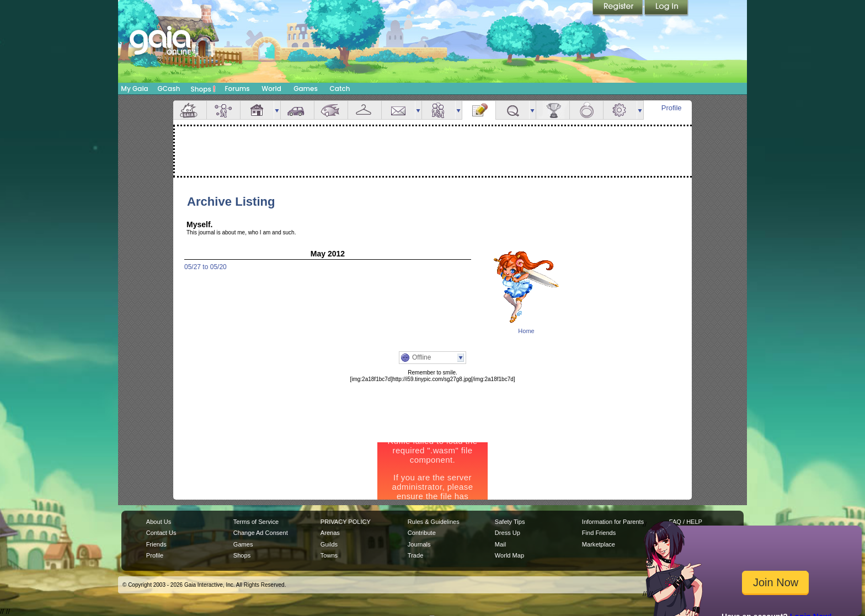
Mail (398, 110)
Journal (479, 110)
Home (526, 331)
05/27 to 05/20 (205, 267)
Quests (512, 110)
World (271, 89)
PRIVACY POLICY (346, 522)
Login (666, 8)
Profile (672, 108)
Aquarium (331, 110)
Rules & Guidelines (434, 522)
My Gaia (134, 89)
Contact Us (161, 533)
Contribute (422, 533)
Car (297, 110)
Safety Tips (510, 522)
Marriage (586, 110)
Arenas (330, 533)
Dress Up (508, 533)
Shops (203, 89)
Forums (237, 89)
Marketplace (599, 544)
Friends (439, 110)
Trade (415, 555)
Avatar (223, 110)
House (257, 110)
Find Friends (599, 533)
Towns (329, 555)
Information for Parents (613, 522)
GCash (169, 89)
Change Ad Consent (261, 533)
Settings (620, 110)
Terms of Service (256, 522)
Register (618, 8)
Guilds (329, 544)
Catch (340, 89)
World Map (509, 555)
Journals (419, 544)
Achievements (553, 110)
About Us (159, 522)
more (277, 110)
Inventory (365, 110)
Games (306, 89)
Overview (190, 110)
